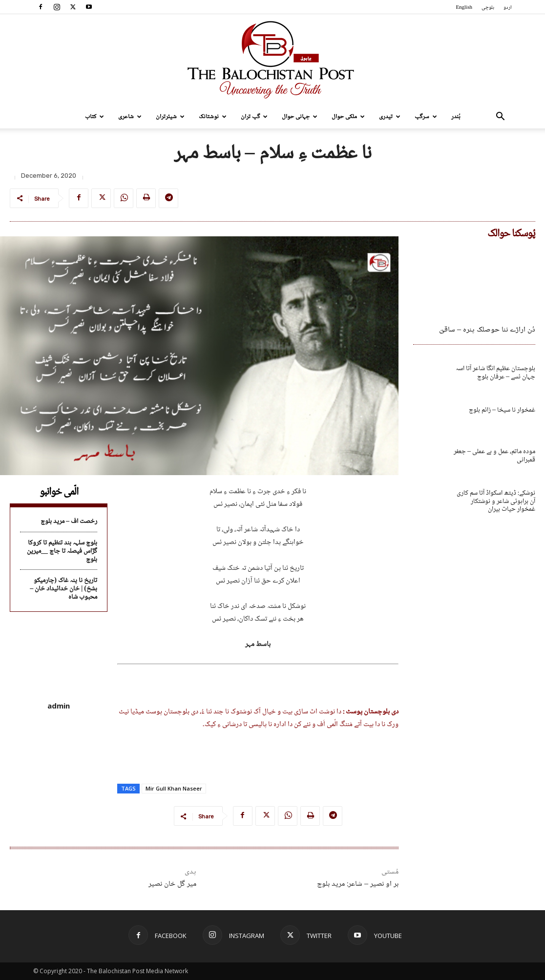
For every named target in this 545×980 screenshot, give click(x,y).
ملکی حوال (348, 117)
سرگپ (426, 117)
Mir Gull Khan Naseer (174, 788)
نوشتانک (213, 117)
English (464, 8)
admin (59, 706)
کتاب (94, 117)
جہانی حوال (300, 117)
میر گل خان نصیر (172, 884)
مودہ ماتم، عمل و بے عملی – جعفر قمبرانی (494, 456)
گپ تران (254, 117)
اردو (508, 8)
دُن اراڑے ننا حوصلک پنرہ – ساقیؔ (487, 330)
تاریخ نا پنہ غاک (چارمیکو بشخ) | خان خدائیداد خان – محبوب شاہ (63, 589)
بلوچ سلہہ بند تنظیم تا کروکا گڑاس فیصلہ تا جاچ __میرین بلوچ (62, 551)
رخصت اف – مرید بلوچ (69, 521)
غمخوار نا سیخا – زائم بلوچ (502, 410)
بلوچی (488, 8)
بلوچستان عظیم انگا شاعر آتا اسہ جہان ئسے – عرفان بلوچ (495, 373)
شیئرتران (170, 117)
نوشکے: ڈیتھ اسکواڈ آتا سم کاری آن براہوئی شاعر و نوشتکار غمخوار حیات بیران (496, 501)
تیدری (390, 117)
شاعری (130, 117)
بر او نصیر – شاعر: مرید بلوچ (358, 884)
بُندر (456, 117)
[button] (500, 117)
